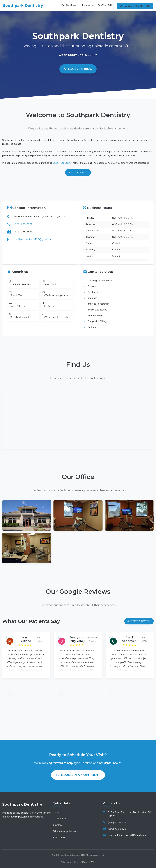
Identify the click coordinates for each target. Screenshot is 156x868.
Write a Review (139, 616)
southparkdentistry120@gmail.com (32, 238)
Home (56, 807)
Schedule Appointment (135, 5)
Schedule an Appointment (78, 770)
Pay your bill (78, 173)
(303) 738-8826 (78, 69)
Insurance (87, 5)
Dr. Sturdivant (69, 5)
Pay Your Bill (104, 5)
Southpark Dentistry (23, 5)
